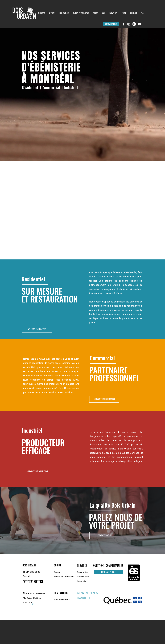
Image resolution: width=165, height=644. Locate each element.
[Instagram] (129, 24)
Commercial (51, 88)
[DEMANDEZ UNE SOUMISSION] (104, 399)
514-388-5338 (33, 572)
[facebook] (123, 24)
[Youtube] (140, 24)
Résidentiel (30, 88)
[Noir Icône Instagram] (30, 582)
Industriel (71, 88)
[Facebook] (25, 582)
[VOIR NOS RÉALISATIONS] (37, 329)
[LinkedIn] (134, 24)
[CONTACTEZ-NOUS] (111, 24)
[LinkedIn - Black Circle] (41, 582)
